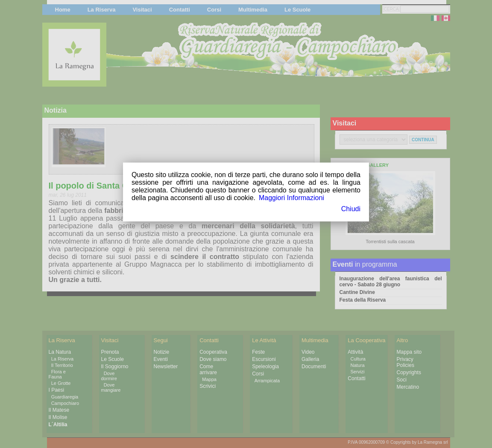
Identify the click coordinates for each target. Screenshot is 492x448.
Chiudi (351, 209)
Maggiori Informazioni (291, 198)
